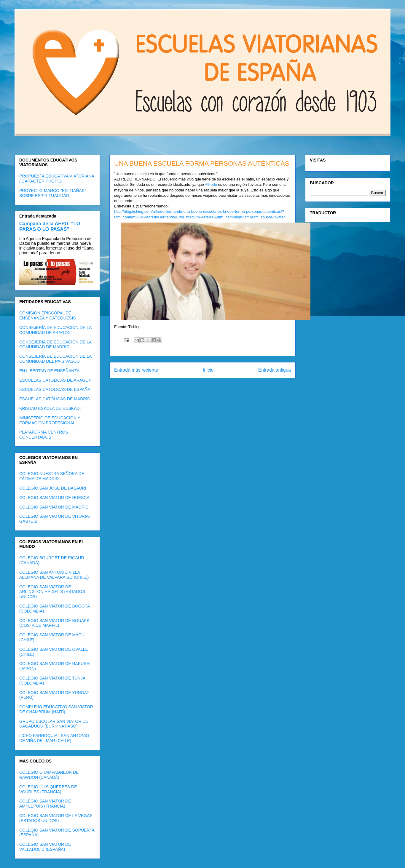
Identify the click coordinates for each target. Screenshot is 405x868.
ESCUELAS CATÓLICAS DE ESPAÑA (55, 389)
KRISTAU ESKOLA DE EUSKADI (50, 408)
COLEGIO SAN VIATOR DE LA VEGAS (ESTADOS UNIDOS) (56, 818)
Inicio (208, 370)
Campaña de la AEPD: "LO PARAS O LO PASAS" (50, 226)
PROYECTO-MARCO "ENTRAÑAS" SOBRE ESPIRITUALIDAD (53, 193)
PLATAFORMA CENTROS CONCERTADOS (44, 435)
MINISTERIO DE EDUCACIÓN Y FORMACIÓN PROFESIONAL (50, 420)
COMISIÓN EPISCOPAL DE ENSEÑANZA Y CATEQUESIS (48, 315)
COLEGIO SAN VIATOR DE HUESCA (54, 498)
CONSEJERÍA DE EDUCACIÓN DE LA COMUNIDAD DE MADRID (55, 345)
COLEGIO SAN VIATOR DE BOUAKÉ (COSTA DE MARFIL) (54, 623)
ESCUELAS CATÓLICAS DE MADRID (55, 399)
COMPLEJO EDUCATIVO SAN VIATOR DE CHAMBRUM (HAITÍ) (56, 709)
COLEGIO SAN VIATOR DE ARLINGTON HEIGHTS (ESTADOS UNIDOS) (52, 592)
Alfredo (211, 184)
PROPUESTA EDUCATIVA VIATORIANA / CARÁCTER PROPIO (57, 179)
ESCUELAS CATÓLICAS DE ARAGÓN (55, 380)
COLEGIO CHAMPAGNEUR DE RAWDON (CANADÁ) (49, 775)
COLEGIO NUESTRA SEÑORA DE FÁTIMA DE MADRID (52, 476)
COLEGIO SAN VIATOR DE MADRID (54, 507)
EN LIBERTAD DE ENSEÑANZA (49, 371)
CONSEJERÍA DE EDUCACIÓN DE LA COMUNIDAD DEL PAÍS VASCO (55, 359)
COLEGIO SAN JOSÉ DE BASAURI (53, 488)
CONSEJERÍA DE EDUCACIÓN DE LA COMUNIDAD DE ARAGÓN (55, 330)
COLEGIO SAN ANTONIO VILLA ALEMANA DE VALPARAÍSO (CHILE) (54, 575)
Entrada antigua (275, 370)
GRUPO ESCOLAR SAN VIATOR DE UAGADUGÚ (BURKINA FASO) (54, 724)
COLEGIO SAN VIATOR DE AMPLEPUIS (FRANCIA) (45, 804)
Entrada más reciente (136, 370)
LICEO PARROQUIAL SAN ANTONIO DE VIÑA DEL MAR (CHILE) (54, 738)
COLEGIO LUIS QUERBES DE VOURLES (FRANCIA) (48, 789)
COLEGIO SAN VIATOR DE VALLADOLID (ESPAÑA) (45, 847)
